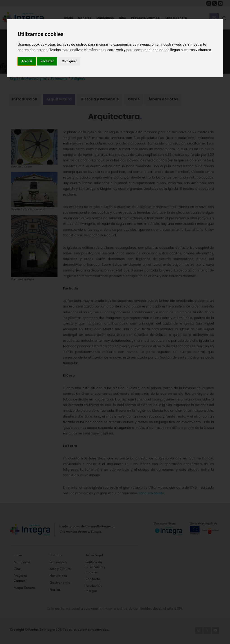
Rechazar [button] (47, 61)
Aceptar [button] (27, 61)
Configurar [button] (69, 61)
